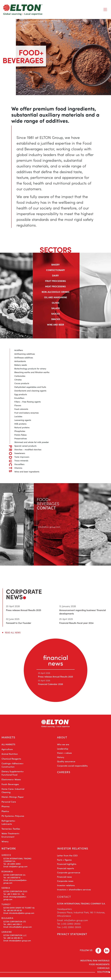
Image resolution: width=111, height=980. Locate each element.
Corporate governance (69, 875)
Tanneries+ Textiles (11, 830)
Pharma (5, 808)
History (61, 759)
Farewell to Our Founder (19, 623)
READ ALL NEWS (13, 633)
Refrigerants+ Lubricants (8, 824)
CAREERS (64, 774)
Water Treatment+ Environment (10, 836)
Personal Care (9, 803)
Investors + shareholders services (74, 892)
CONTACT (65, 899)
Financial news (64, 880)
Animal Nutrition (10, 755)
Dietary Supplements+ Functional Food (13, 774)
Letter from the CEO (67, 858)
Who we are (63, 746)
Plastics (5, 813)
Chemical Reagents (11, 760)
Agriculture (7, 751)
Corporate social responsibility (72, 767)
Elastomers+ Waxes (11, 781)
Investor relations (66, 888)
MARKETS (9, 738)
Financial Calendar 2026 (51, 684)
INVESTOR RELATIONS (74, 850)
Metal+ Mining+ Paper (13, 798)
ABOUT (62, 738)
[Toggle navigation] (105, 10)
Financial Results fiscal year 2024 (76, 623)
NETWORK (9, 850)
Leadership (63, 750)
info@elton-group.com (50, 527)
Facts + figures (64, 863)
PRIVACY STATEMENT (73, 938)
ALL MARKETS (8, 746)
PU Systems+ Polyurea (13, 817)
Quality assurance (66, 763)
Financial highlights (67, 867)
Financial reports (66, 871)
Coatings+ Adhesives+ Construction (13, 766)
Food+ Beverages (10, 786)
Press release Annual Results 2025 (24, 610)
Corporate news (65, 884)
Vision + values (64, 754)
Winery (5, 843)
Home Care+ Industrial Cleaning (13, 792)
